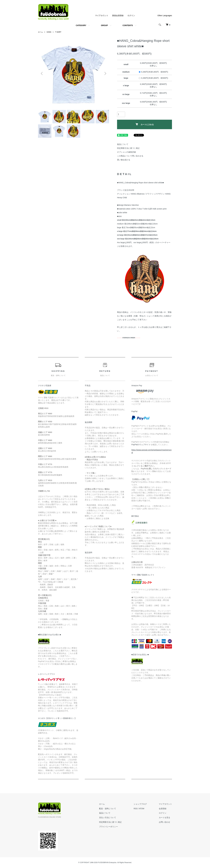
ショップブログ (140, 804)
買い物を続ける (124, 160)
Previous (42, 73)
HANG (49, 32)
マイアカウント (102, 15)
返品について (123, 144)
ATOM (142, 809)
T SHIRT (58, 32)
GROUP (104, 25)
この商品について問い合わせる (130, 156)
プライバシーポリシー (108, 827)
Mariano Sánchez (132, 205)
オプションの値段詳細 (126, 152)
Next (105, 73)
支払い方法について (108, 818)
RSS (136, 809)
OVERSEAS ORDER (129, 338)
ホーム (40, 32)
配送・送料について (108, 809)
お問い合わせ (164, 822)
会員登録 (163, 809)
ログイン (131, 15)
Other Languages (165, 15)
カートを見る (164, 818)
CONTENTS (128, 25)
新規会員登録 (118, 15)
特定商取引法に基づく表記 (128, 148)
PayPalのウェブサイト (141, 445)
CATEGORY (81, 25)
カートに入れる (145, 124)
